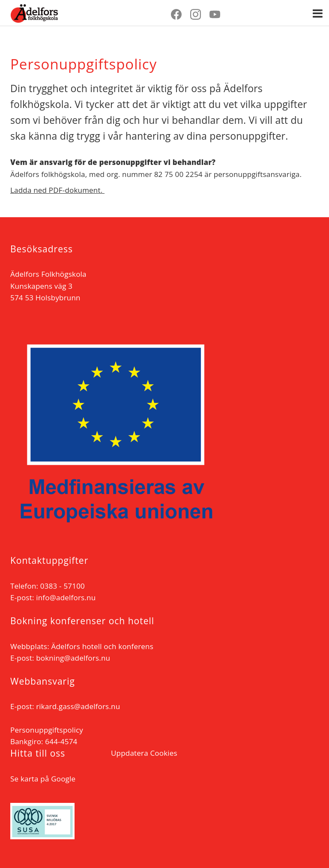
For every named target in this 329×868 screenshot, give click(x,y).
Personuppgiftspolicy (47, 730)
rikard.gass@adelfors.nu (78, 706)
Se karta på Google (43, 779)
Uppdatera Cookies (144, 753)
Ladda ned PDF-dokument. (57, 190)
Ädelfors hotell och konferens (102, 646)
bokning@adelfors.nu (73, 658)
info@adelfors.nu (66, 597)
